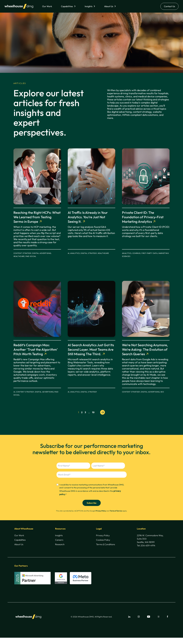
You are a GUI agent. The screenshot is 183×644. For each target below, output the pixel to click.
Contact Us (169, 6)
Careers (59, 540)
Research (60, 544)
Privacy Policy (101, 511)
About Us (109, 6)
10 (93, 412)
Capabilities (67, 6)
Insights (89, 6)
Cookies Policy (103, 540)
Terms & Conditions (106, 544)
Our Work (47, 6)
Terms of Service (116, 511)
